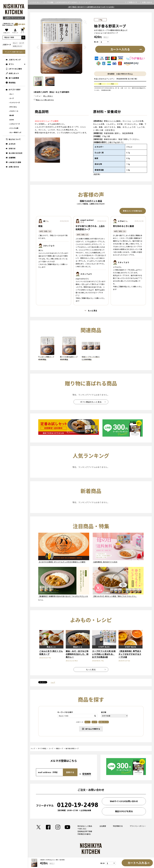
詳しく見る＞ (48, 96)
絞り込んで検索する (91, 729)
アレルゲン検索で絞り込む (14, 52)
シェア (53, 682)
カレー (15, 43)
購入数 (96, 42)
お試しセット (17, 46)
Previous (38, 49)
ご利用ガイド (132, 2)
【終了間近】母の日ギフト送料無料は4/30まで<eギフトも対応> (91, 7)
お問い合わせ (147, 2)
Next (85, 49)
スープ (22, 43)
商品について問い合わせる (45, 100)
